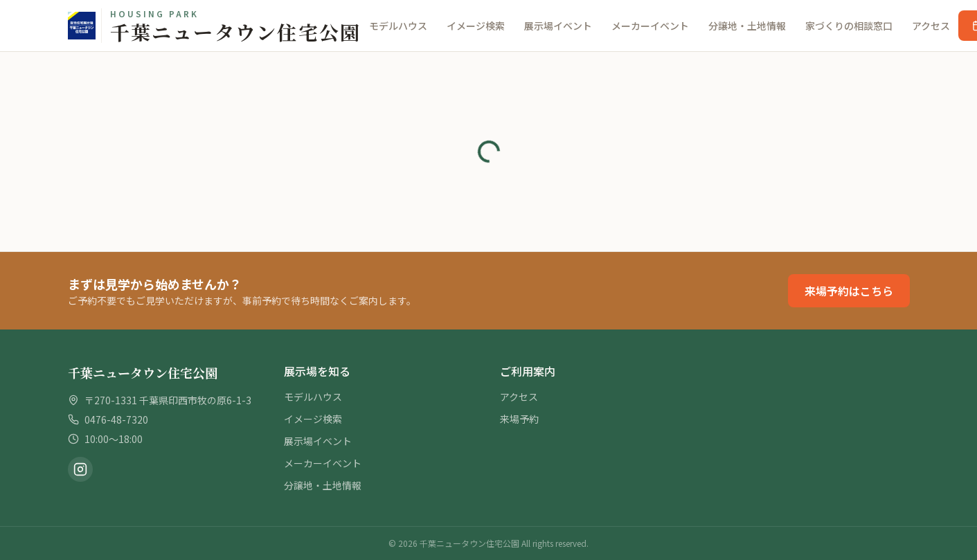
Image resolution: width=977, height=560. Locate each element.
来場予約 (519, 419)
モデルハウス (398, 26)
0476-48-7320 (116, 419)
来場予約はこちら (849, 291)
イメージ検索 (476, 26)
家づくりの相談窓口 (849, 26)
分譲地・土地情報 (747, 26)
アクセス (931, 26)
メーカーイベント (650, 26)
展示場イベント (558, 26)
